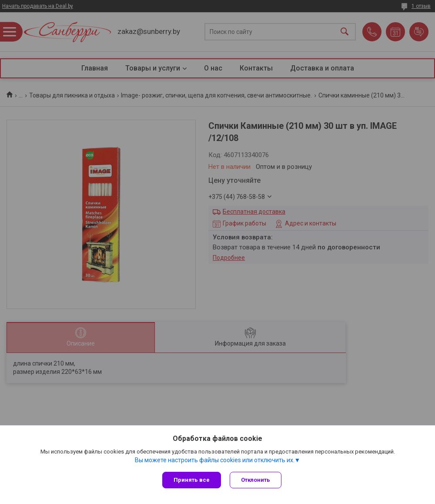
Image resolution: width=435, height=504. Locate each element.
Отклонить (256, 480)
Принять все (192, 480)
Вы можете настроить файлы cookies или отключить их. (215, 460)
